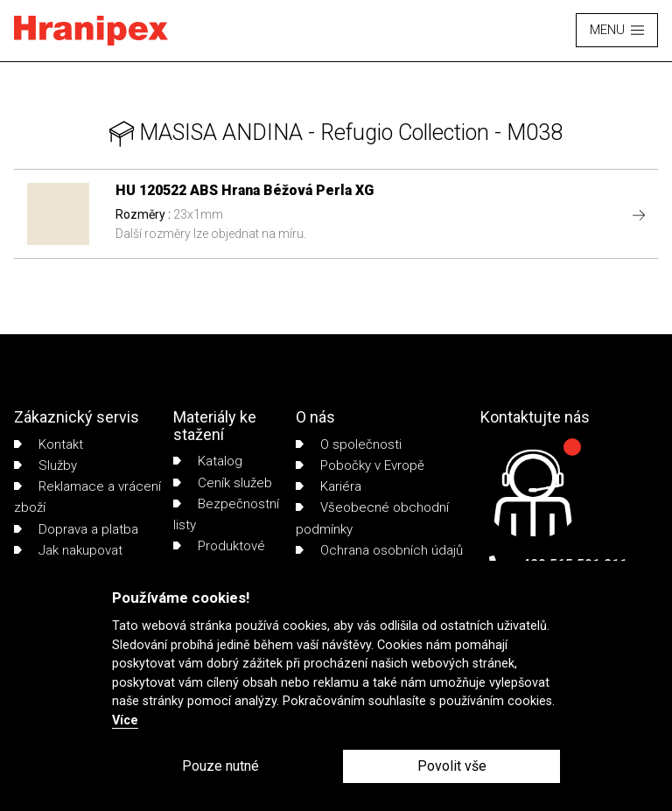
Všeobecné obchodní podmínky (372, 518)
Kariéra (329, 486)
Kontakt (49, 444)
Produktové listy (219, 556)
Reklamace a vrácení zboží (87, 497)
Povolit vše (452, 766)
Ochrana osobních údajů (379, 550)
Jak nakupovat (68, 550)
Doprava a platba (76, 529)
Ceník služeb (223, 483)
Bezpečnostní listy (226, 514)
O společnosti (349, 444)
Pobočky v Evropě (360, 465)
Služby (45, 465)
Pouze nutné (220, 766)
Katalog (208, 461)
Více (125, 720)
